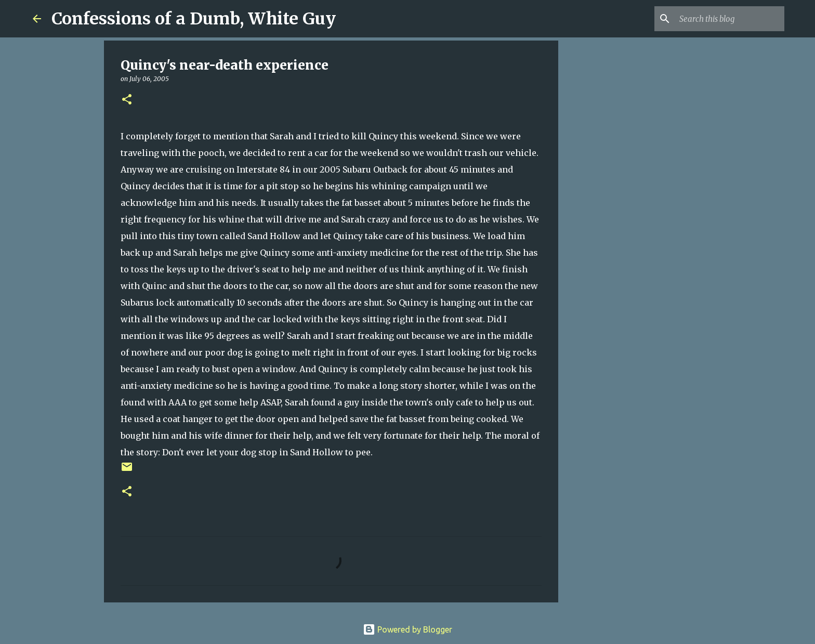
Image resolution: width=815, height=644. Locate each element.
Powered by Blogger (407, 629)
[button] (127, 100)
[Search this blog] (730, 19)
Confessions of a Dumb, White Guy (194, 19)
